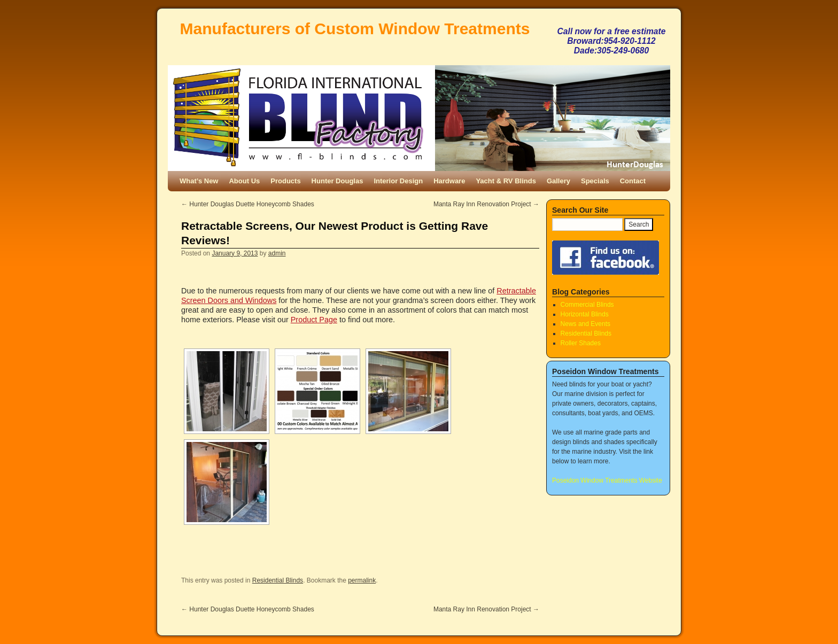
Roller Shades (581, 343)
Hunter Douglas (337, 181)
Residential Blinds (278, 580)
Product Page (314, 320)
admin (277, 253)
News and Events (585, 324)
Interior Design (398, 181)
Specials (595, 181)
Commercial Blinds (587, 305)
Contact (633, 181)
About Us (244, 181)
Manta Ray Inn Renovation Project (486, 204)
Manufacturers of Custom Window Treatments (355, 29)
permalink (362, 580)
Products (285, 181)
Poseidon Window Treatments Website (607, 480)
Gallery (558, 181)
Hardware (449, 181)
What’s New (199, 181)
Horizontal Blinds (585, 314)
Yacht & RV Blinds (506, 181)
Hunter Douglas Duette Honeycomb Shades (248, 204)
